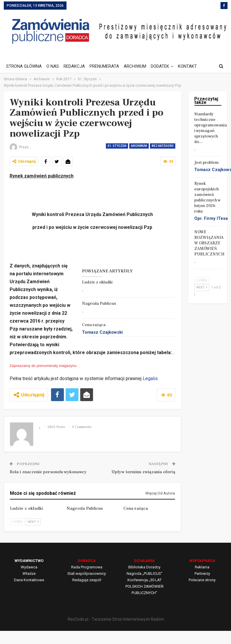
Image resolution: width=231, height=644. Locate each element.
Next (33, 522)
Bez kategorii (163, 146)
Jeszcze (191, 66)
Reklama (202, 567)
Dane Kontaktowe (29, 580)
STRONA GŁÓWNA (24, 66)
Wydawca (29, 567)
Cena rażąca (94, 325)
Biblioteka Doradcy (144, 567)
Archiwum (139, 146)
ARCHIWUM (138, 66)
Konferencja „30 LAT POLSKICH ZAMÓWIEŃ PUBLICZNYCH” (144, 586)
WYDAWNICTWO (29, 561)
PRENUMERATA (107, 66)
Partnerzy (202, 573)
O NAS (54, 66)
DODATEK (164, 66)
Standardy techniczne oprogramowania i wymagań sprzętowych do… (211, 128)
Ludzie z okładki (97, 282)
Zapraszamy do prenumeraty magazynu (43, 366)
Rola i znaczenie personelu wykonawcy (48, 472)
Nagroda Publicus (99, 304)
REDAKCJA (76, 66)
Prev (17, 522)
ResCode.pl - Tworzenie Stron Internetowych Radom (116, 619)
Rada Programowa (87, 567)
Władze (29, 573)
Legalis (150, 378)
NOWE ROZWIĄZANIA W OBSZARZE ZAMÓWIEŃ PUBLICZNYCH (209, 243)
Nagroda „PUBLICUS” (145, 573)
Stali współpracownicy (87, 573)
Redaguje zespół (87, 580)
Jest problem (206, 163)
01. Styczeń (117, 146)
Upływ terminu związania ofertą (143, 472)
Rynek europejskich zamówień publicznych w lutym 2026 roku (207, 197)
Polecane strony (202, 580)
